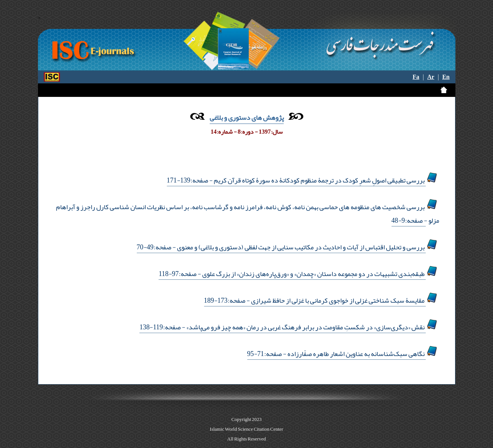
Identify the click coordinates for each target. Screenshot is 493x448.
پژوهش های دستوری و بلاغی (247, 118)
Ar (431, 77)
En (446, 77)
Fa (416, 77)
